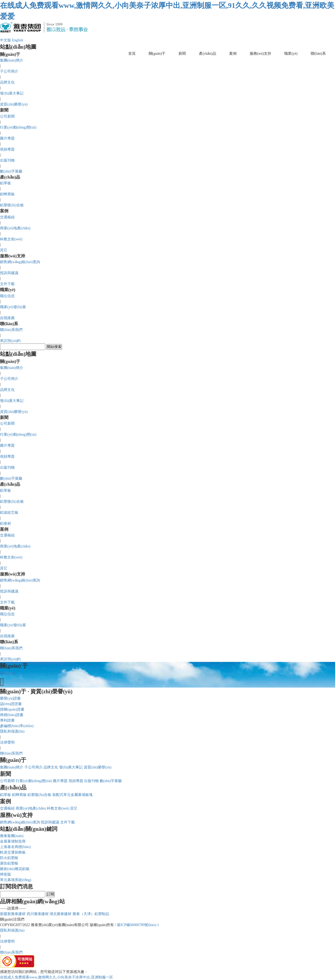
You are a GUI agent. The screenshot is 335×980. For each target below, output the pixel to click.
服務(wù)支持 (260, 54)
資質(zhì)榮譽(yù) (14, 104)
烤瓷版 (5, 874)
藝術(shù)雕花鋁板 (15, 869)
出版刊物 (7, 160)
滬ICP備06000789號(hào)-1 (138, 925)
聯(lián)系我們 (11, 330)
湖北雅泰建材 (60, 914)
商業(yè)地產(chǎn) (15, 228)
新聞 (182, 54)
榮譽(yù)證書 (10, 698)
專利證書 (7, 720)
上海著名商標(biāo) (15, 847)
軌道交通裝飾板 (13, 852)
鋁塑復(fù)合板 (12, 205)
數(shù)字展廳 (11, 171)
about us (8, 673)
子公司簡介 (9, 71)
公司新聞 (7, 116)
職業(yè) (291, 54)
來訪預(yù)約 (10, 341)
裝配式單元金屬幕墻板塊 (72, 795)
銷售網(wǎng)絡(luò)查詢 (20, 262)
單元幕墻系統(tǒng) (16, 880)
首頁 (132, 54)
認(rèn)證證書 (11, 704)
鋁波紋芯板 (9, 513)
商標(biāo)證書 (12, 715)
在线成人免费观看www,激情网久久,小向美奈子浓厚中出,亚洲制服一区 (57, 977)
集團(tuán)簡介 (12, 60)
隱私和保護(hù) (12, 731)
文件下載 (7, 284)
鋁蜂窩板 (7, 194)
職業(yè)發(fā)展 (13, 307)
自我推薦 (7, 318)
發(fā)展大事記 (12, 93)
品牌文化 (7, 82)
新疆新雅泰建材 (13, 914)
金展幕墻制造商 (13, 841)
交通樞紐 (7, 217)
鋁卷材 (5, 524)
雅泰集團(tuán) (12, 836)
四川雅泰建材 (38, 914)
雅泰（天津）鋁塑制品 (91, 914)
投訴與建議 (9, 273)
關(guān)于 (157, 54)
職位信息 (7, 296)
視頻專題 (7, 149)
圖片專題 (7, 138)
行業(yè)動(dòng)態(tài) (18, 127)
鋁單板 (5, 183)
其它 (4, 250)
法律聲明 (7, 742)
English (18, 40)
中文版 (5, 40)
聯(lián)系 (318, 54)
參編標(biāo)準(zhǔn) (17, 726)
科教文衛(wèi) (11, 239)
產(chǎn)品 (208, 54)
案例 (233, 54)
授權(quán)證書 (12, 709)
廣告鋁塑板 (9, 863)
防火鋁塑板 (9, 858)
